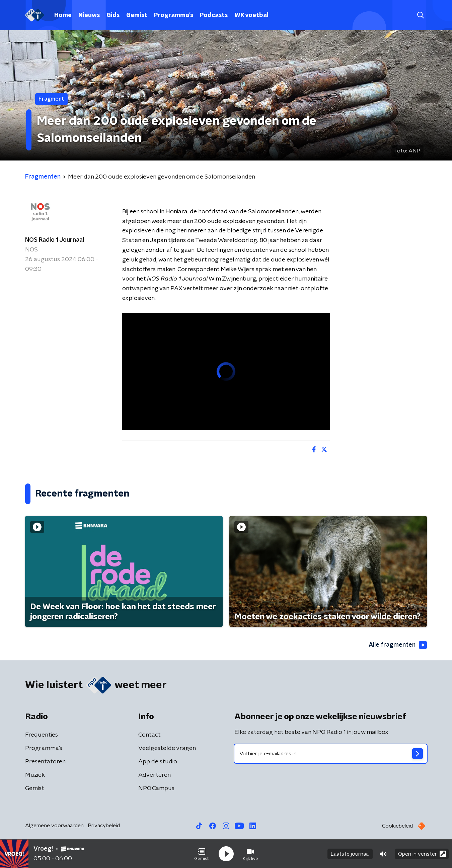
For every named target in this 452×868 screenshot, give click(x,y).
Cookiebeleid (397, 826)
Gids (113, 15)
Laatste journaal (350, 854)
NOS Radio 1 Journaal (55, 240)
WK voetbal (251, 15)
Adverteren (155, 775)
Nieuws (89, 15)
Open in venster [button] (422, 854)
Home (63, 15)
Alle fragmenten (398, 645)
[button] (202, 854)
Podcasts (214, 15)
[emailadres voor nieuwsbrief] (331, 754)
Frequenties (42, 735)
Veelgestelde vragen (167, 748)
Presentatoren (45, 762)
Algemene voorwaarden (54, 826)
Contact (149, 735)
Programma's (174, 15)
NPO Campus (156, 788)
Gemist (137, 15)
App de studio (158, 762)
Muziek (35, 775)
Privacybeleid (104, 826)
